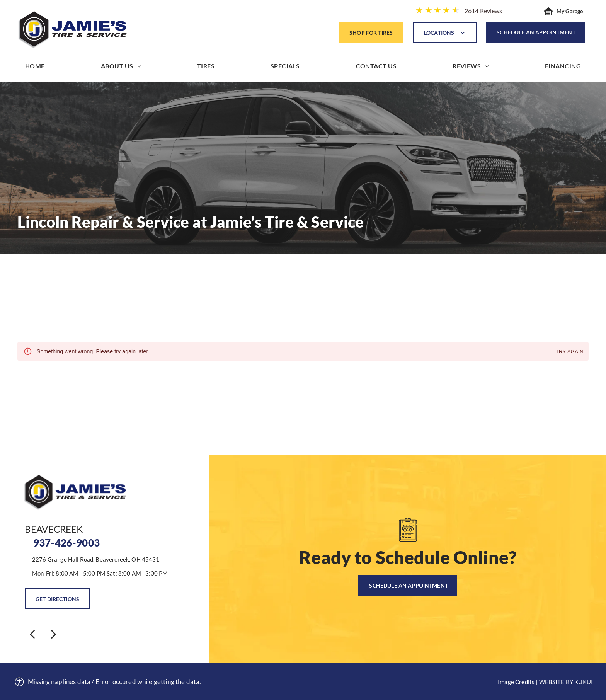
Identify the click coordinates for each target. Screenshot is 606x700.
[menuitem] (35, 68)
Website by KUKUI (566, 682)
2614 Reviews (483, 11)
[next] (54, 634)
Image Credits (516, 682)
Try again (570, 352)
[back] (32, 634)
